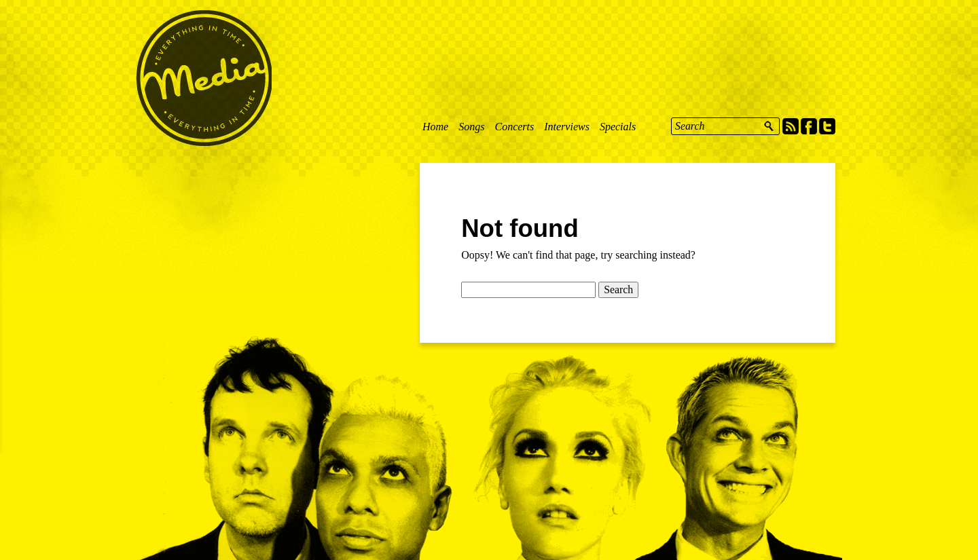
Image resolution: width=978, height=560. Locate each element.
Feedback (10, 197)
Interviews (567, 127)
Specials (618, 127)
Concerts (514, 127)
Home (435, 127)
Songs (471, 127)
